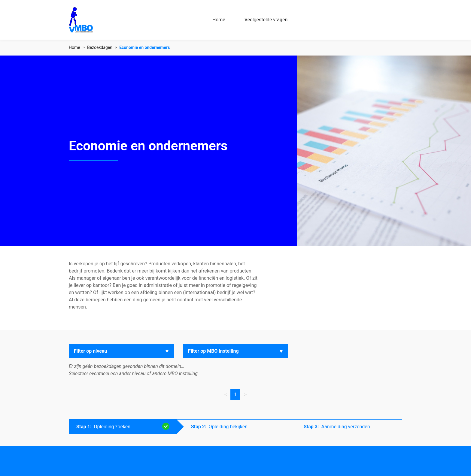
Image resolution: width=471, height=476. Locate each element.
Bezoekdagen (100, 47)
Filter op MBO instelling (213, 351)
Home (219, 20)
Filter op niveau (91, 351)
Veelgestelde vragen (266, 20)
